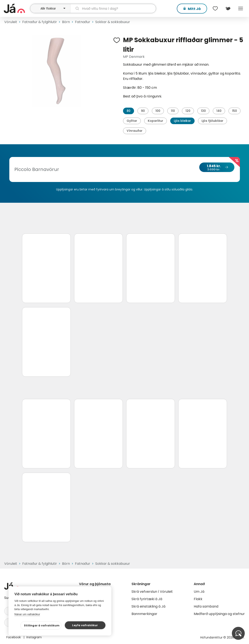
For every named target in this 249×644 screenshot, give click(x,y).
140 (219, 111)
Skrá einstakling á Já (148, 606)
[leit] (113, 8)
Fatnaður (83, 22)
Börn (66, 22)
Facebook (14, 637)
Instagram (34, 637)
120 (188, 111)
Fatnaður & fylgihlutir (40, 22)
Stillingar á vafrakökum (42, 625)
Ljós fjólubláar (212, 121)
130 (203, 111)
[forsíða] (16, 8)
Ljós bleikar (182, 121)
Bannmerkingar (144, 614)
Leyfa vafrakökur (85, 625)
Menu (241, 8)
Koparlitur (156, 121)
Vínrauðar (135, 131)
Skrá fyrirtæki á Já (147, 599)
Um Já (199, 592)
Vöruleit (11, 22)
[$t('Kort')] (228, 8)
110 (173, 111)
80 (129, 111)
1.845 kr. (217, 168)
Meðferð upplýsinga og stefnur (219, 614)
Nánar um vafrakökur (27, 614)
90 (143, 111)
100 (158, 111)
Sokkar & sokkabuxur (113, 22)
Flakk (198, 599)
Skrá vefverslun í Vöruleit (152, 592)
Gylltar (132, 121)
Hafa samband (206, 606)
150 (234, 111)
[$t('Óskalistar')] (215, 8)
